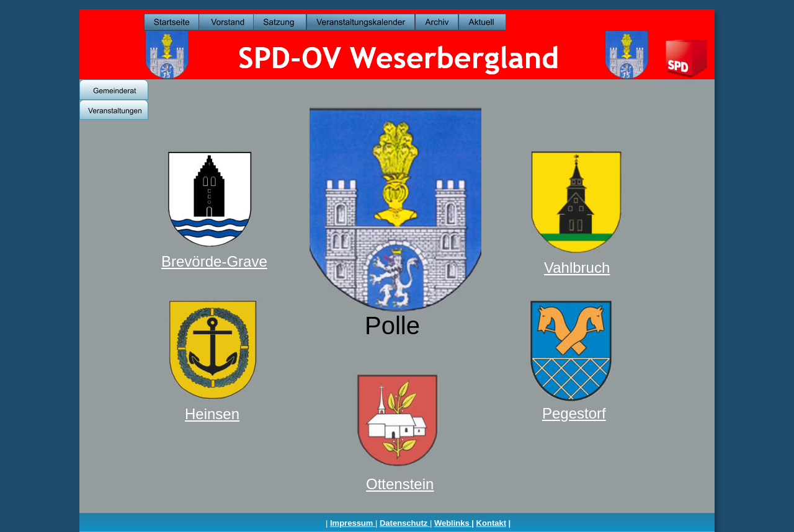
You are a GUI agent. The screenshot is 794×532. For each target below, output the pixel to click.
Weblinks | (454, 523)
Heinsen (212, 414)
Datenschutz (405, 523)
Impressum (353, 523)
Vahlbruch (577, 268)
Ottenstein (400, 484)
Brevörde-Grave (214, 261)
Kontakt (491, 523)
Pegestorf (574, 413)
